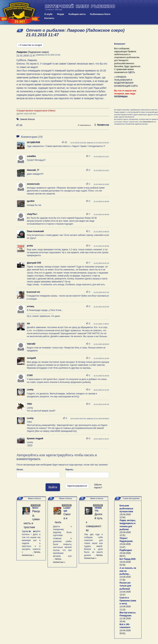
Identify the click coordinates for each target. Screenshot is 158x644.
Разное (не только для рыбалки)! (125, 586)
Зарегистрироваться (77, 486)
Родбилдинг (126, 550)
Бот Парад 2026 (128, 559)
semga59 (31, 358)
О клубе (49, 14)
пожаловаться (84, 125)
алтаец (30, 306)
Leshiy (30, 390)
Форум (61, 14)
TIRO (29, 404)
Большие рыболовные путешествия (126, 509)
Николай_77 (33, 170)
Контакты (49, 18)
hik (28, 324)
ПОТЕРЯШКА (121, 97)
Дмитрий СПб (34, 263)
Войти (53, 487)
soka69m (31, 156)
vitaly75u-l (32, 214)
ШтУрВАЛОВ (34, 142)
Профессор (101, 125)
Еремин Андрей (35, 439)
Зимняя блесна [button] (27, 119)
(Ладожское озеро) (33, 52)
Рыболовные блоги (100, 14)
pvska (30, 246)
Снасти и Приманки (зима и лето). (128, 601)
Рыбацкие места (77, 14)
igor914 (31, 201)
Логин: (20, 470)
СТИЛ (30, 375)
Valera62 (31, 344)
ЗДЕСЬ (131, 72)
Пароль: (70, 470)
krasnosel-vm (33, 292)
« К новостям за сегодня (30, 45)
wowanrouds (33, 184)
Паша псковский (35, 231)
